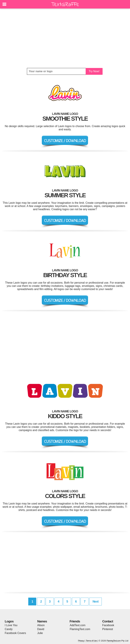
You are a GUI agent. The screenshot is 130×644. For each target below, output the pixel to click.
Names (42, 621)
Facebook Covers (15, 633)
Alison (41, 625)
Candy (9, 629)
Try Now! (94, 71)
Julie (40, 633)
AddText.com (78, 625)
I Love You (11, 625)
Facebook (108, 625)
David (41, 629)
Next (96, 602)
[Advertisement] (65, 38)
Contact (108, 621)
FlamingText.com (80, 629)
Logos (9, 621)
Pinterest (108, 629)
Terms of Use (91, 641)
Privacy (81, 641)
